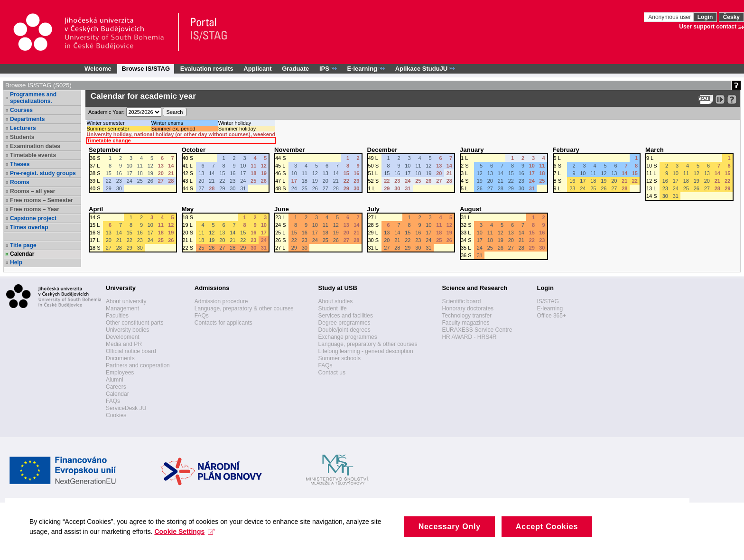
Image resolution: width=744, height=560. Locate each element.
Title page (23, 245)
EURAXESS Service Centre (477, 330)
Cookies (116, 415)
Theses (20, 164)
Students (22, 137)
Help (16, 262)
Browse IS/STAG (146, 69)
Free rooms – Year (35, 209)
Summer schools (339, 358)
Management (122, 308)
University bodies (127, 330)
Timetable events (33, 155)
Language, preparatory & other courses (244, 308)
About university (126, 301)
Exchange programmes (348, 337)
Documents (120, 358)
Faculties (117, 316)
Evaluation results (207, 69)
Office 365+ (551, 316)
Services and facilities (346, 316)
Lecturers (23, 128)
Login (705, 17)
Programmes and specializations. (33, 98)
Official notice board (131, 351)
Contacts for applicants (223, 323)
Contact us (332, 373)
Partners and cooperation (138, 365)
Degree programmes (344, 323)
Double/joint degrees (344, 330)
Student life (333, 308)
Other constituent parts (135, 323)
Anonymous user (670, 17)
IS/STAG (548, 301)
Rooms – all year (33, 191)
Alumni (115, 380)
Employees (120, 373)
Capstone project (33, 218)
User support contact (708, 27)
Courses (21, 110)
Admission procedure (221, 301)
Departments (27, 119)
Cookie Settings (189, 548)
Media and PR (124, 344)
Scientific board (461, 301)
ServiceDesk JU (126, 408)
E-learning (550, 308)
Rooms (20, 182)
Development (123, 337)
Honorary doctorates (468, 308)
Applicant (257, 69)
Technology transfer (467, 316)
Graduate (295, 69)
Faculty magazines (465, 323)
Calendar (22, 254)
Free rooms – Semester (42, 200)
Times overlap (29, 227)
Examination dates (35, 146)
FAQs (113, 401)
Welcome (98, 69)
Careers (116, 387)
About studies (336, 301)
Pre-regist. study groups (43, 173)
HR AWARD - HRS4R (469, 337)
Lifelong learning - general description (366, 351)
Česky (731, 17)
